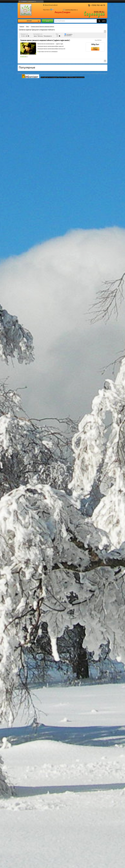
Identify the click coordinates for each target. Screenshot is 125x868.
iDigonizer (61, 77)
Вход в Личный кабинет (51, 5)
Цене (35, 36)
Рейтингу (40, 36)
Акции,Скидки (62, 12)
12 (22, 36)
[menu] (29, 21)
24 (24, 36)
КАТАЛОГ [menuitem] (33, 21)
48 (26, 36)
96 (28, 36)
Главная (22, 26)
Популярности (48, 36)
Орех (27, 26)
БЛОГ (48, 21)
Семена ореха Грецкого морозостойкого (42, 26)
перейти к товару (95, 49)
